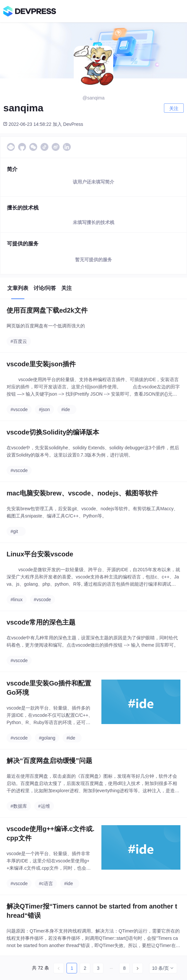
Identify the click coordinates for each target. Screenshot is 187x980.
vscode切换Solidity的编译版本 (53, 432)
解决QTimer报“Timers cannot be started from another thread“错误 (92, 911)
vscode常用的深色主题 (41, 622)
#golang (47, 738)
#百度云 (19, 341)
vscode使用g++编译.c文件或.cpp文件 (51, 833)
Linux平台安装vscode (40, 554)
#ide (66, 409)
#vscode (19, 409)
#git (14, 531)
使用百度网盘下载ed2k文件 (47, 310)
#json (44, 409)
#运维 (44, 806)
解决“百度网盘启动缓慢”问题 (49, 761)
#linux (17, 600)
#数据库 (19, 806)
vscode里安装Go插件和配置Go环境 (49, 688)
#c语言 (46, 883)
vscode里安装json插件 (41, 364)
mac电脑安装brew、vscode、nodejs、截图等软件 (82, 493)
